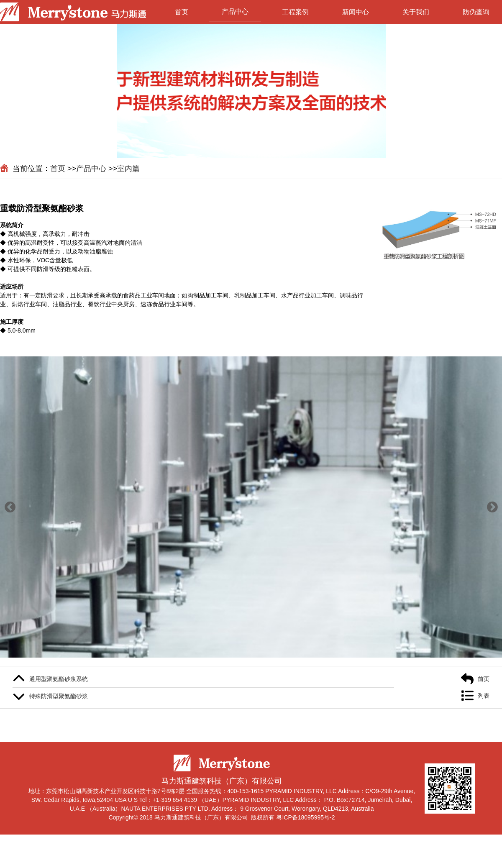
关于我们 (416, 12)
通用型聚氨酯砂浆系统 (59, 679)
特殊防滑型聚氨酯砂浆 (59, 696)
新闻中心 (356, 12)
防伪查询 (476, 12)
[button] (10, 507)
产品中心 (235, 12)
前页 (484, 679)
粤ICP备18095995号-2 (305, 817)
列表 (484, 696)
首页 (182, 12)
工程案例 (295, 12)
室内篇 (128, 169)
